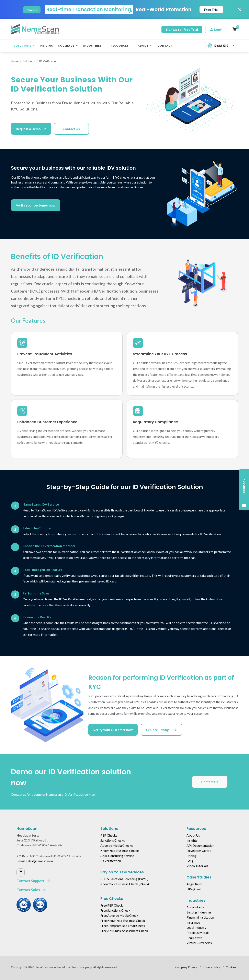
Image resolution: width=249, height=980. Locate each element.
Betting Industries (199, 912)
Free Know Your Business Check (123, 920)
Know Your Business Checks (120, 851)
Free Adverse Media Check (119, 915)
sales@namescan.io (39, 861)
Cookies (231, 967)
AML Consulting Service (117, 856)
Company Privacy (186, 967)
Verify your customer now (36, 205)
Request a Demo (31, 129)
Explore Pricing (161, 730)
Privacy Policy (211, 967)
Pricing (191, 856)
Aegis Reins (195, 884)
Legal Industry (196, 927)
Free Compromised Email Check (123, 926)
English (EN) (218, 46)
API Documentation (200, 845)
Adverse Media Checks (117, 845)
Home (15, 61)
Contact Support (33, 881)
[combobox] (221, 46)
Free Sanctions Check (115, 910)
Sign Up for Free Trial (182, 29)
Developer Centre (199, 851)
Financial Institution (200, 917)
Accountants (195, 907)
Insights (192, 840)
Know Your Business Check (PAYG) (125, 884)
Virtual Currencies (199, 943)
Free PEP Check (112, 905)
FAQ (190, 861)
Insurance (193, 922)
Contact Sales (31, 890)
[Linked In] (21, 872)
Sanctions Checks (113, 840)
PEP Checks (109, 835)
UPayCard (194, 889)
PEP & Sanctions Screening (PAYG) (124, 879)
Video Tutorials (197, 866)
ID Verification (111, 861)
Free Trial (211, 9)
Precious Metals (198, 932)
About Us (193, 835)
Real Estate (194, 938)
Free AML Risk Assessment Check (124, 931)
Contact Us (71, 129)
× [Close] (240, 9)
